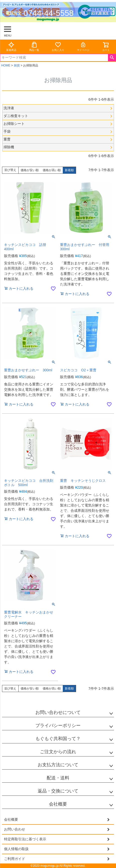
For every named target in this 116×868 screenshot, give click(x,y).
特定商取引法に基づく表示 (25, 839)
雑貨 (17, 65)
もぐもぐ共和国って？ (58, 739)
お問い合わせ (15, 829)
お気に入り (58, 46)
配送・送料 (58, 778)
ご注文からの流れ (58, 752)
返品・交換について (58, 791)
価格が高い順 (52, 170)
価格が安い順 (30, 170)
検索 (112, 58)
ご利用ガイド (15, 859)
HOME (6, 65)
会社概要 (58, 804)
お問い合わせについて (58, 712)
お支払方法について (58, 765)
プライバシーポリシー (58, 726)
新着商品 (11, 46)
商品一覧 (34, 46)
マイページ (83, 46)
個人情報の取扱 (16, 849)
